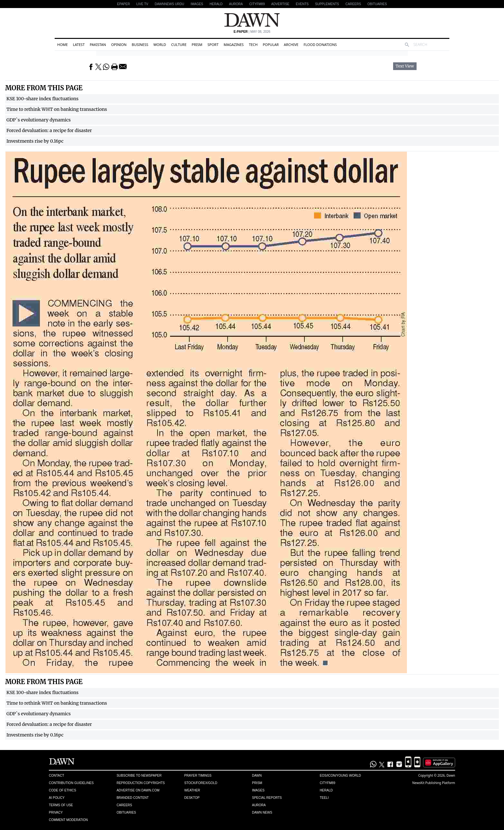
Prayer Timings (198, 776)
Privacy (56, 812)
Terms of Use (61, 805)
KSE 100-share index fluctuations (42, 99)
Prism (197, 45)
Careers (353, 4)
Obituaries (377, 4)
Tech (253, 45)
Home (63, 45)
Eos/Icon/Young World (340, 776)
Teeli (324, 798)
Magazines (234, 45)
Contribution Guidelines (71, 783)
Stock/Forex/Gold (201, 783)
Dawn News (262, 812)
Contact (57, 776)
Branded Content (133, 798)
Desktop (192, 798)
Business (140, 45)
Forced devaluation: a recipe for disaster (49, 130)
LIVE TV (142, 4)
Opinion (119, 45)
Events (302, 4)
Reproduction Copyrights (141, 783)
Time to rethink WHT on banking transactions (57, 109)
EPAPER (123, 4)
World (160, 45)
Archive (291, 45)
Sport (213, 45)
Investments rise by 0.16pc (35, 141)
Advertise (280, 4)
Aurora (236, 4)
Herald (216, 4)
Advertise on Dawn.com (138, 790)
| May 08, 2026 (252, 32)
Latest (79, 45)
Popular (271, 45)
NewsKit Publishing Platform (434, 783)
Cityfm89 (328, 783)
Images (197, 4)
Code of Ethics (63, 790)
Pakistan (98, 45)
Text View (405, 66)
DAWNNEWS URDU (169, 4)
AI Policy (57, 798)
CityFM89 (257, 4)
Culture (179, 45)
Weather (192, 790)
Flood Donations (320, 45)
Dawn (257, 776)
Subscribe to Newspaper (139, 776)
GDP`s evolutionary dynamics (39, 120)
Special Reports (267, 798)
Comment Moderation (68, 820)
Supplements (327, 4)
